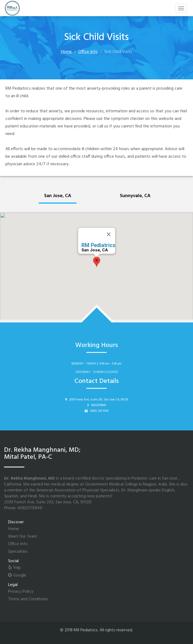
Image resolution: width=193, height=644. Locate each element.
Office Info (88, 52)
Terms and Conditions (28, 599)
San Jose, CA (58, 196)
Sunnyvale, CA (135, 196)
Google (17, 575)
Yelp (14, 568)
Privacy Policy (21, 592)
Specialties (18, 552)
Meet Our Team (23, 537)
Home (66, 52)
